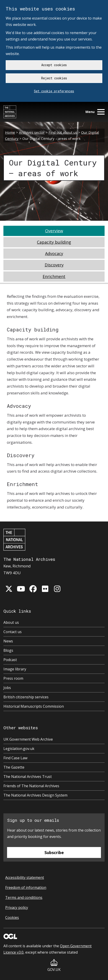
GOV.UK (54, 966)
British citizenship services (26, 697)
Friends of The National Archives (31, 786)
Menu (95, 112)
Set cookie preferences (54, 91)
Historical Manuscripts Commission (34, 706)
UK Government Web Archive (28, 739)
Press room (13, 678)
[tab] (54, 231)
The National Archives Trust (28, 777)
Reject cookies (54, 78)
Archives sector (32, 132)
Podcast (10, 660)
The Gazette (14, 767)
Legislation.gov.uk (19, 749)
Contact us (13, 632)
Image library (15, 669)
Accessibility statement (25, 877)
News (8, 641)
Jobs (7, 688)
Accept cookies (54, 65)
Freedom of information (26, 887)
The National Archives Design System (35, 795)
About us (11, 622)
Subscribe (54, 852)
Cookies (12, 917)
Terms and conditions (24, 897)
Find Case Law (15, 758)
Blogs (8, 650)
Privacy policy (17, 907)
